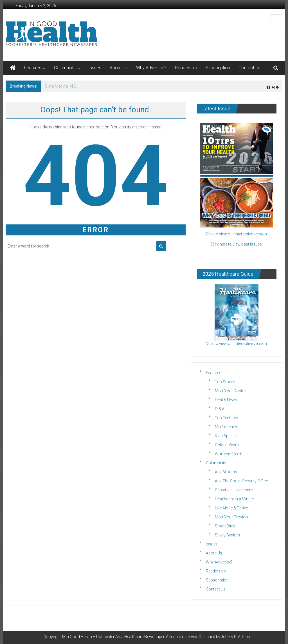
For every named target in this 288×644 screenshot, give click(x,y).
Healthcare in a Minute (234, 499)
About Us (119, 68)
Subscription (218, 68)
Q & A (220, 409)
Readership (186, 68)
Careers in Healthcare (234, 490)
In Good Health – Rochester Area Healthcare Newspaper (115, 637)
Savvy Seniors (228, 535)
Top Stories (225, 382)
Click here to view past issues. (237, 244)
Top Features (227, 418)
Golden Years (227, 445)
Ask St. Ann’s (226, 472)
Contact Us (249, 68)
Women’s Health (229, 454)
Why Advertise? (151, 68)
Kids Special (226, 436)
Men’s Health (226, 427)
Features (33, 68)
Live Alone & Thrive (231, 508)
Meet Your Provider (232, 517)
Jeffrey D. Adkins (236, 637)
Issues (95, 68)
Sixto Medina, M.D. (61, 86)
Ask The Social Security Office (241, 481)
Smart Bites (225, 526)
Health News (226, 400)
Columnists (65, 68)
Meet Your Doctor (230, 391)
